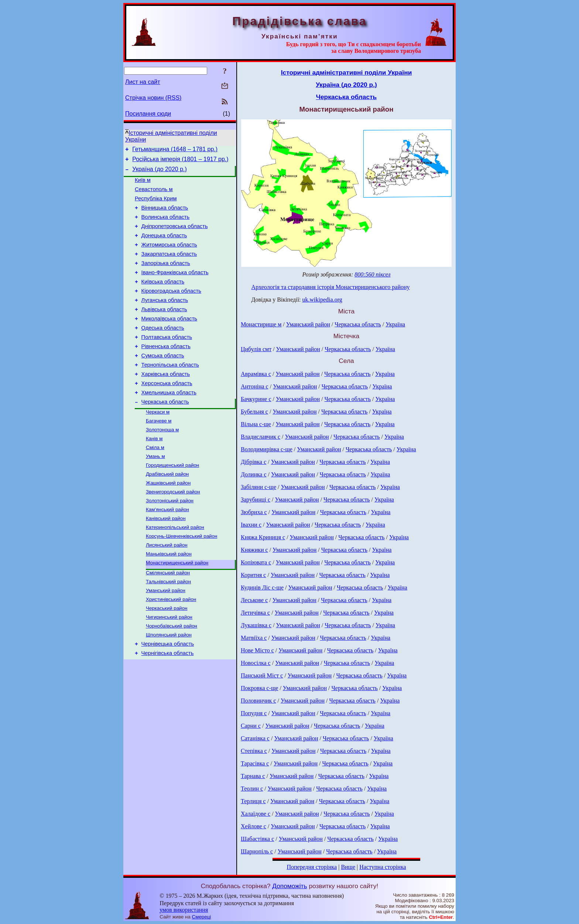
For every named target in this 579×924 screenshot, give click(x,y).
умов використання (184, 910)
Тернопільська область (170, 391)
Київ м (143, 184)
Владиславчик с (261, 437)
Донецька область (164, 247)
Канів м (154, 473)
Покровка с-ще (259, 688)
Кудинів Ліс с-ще (262, 587)
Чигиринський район (169, 666)
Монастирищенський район (177, 607)
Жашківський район (168, 521)
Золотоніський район (170, 540)
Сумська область (163, 381)
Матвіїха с (254, 638)
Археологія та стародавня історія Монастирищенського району (331, 287)
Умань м (155, 492)
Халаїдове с (256, 814)
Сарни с (251, 726)
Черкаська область (165, 433)
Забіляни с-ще (258, 487)
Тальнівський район (168, 627)
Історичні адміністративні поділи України (347, 72)
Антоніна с (255, 386)
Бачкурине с (256, 399)
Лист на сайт (143, 82)
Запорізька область (166, 278)
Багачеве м (159, 453)
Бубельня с (254, 412)
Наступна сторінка (383, 867)
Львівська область (164, 329)
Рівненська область (166, 371)
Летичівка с (255, 613)
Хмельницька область (169, 422)
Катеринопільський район (175, 569)
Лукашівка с (256, 625)
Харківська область (166, 402)
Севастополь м (154, 195)
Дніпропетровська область (175, 236)
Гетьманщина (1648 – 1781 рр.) (175, 150)
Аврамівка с (256, 374)
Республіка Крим (156, 205)
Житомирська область (169, 257)
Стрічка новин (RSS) (153, 98)
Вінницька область (165, 215)
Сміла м (155, 482)
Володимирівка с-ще (267, 449)
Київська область (163, 298)
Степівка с (254, 751)
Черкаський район (167, 656)
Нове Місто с (257, 650)
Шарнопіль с (257, 851)
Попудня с (254, 713)
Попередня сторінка (312, 867)
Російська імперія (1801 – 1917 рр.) (180, 161)
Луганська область (165, 319)
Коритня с (253, 575)
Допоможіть (289, 886)
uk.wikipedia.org (322, 300)
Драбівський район (167, 511)
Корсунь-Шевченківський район (181, 578)
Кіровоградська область (171, 309)
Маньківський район (169, 597)
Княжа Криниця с (263, 537)
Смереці (202, 917)
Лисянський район (167, 588)
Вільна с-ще (256, 424)
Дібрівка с (253, 462)
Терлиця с (253, 801)
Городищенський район (172, 501)
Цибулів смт (256, 349)
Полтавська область (167, 360)
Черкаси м (158, 444)
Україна (395, 324)
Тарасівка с (255, 763)
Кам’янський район (167, 549)
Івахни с (251, 525)
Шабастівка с (257, 839)
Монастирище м (261, 324)
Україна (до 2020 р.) (160, 172)
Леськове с (254, 600)
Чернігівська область (168, 706)
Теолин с (252, 789)
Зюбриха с (254, 512)
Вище (348, 867)
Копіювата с (256, 562)
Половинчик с (258, 701)
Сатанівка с (255, 738)
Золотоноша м (162, 463)
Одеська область (163, 350)
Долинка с (254, 474)
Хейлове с (253, 826)
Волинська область (166, 226)
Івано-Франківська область (175, 288)
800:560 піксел (372, 274)
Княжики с (254, 550)
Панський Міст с (262, 675)
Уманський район (166, 637)
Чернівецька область (168, 695)
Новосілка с (256, 663)
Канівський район (166, 559)
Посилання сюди (148, 114)
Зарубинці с (256, 500)
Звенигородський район (173, 530)
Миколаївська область (169, 340)
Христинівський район (171, 647)
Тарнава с (253, 776)
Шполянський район (169, 685)
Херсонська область (167, 412)
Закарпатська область (169, 267)
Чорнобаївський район (172, 675)
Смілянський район (168, 618)
